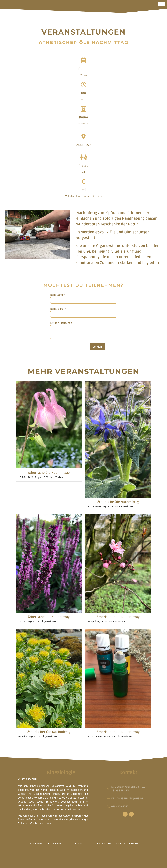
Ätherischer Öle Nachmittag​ (118, 617)
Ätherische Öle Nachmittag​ (49, 473)
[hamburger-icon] (162, 4)
